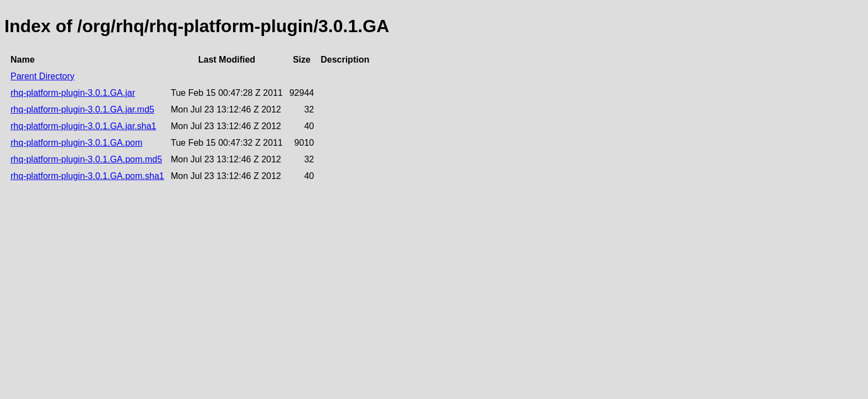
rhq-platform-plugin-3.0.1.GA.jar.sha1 (83, 126)
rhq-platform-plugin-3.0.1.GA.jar (73, 93)
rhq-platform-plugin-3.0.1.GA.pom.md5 (86, 159)
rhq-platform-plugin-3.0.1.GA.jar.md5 (82, 109)
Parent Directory (43, 76)
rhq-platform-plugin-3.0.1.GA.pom (76, 143)
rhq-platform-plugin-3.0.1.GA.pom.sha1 (87, 176)
